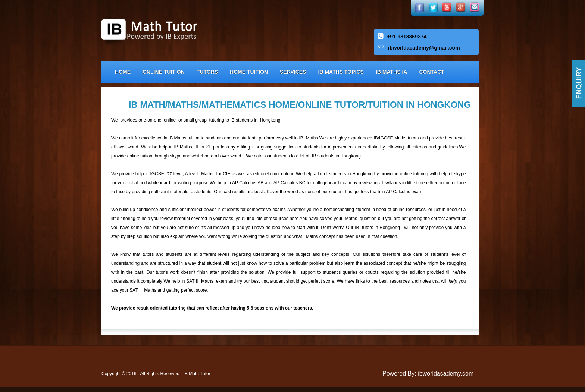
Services (293, 72)
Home (123, 72)
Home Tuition (249, 72)
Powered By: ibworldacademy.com (428, 374)
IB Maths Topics (341, 72)
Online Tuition (164, 72)
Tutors (207, 72)
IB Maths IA (392, 72)
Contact (431, 72)
